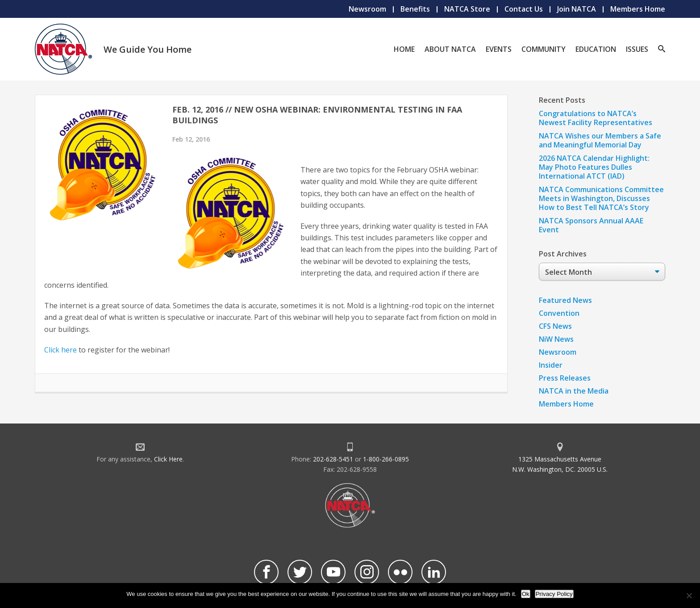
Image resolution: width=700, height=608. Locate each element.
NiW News (556, 339)
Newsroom (367, 9)
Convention (559, 313)
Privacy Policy (554, 594)
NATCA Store (467, 9)
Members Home (638, 9)
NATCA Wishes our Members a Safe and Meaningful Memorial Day (600, 140)
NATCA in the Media (574, 391)
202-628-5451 (333, 459)
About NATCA (450, 49)
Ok (526, 594)
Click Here (168, 459)
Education (596, 49)
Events (499, 49)
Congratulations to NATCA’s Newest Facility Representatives (596, 118)
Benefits (415, 9)
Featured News (565, 300)
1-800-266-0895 (386, 459)
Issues (637, 49)
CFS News (555, 326)
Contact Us (524, 9)
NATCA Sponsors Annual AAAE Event (591, 225)
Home (404, 49)
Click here (60, 350)
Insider (551, 365)
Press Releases (565, 378)
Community (544, 49)
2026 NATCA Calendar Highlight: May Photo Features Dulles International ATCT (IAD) (594, 167)
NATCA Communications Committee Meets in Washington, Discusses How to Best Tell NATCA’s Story (601, 198)
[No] (689, 595)
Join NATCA (577, 9)
